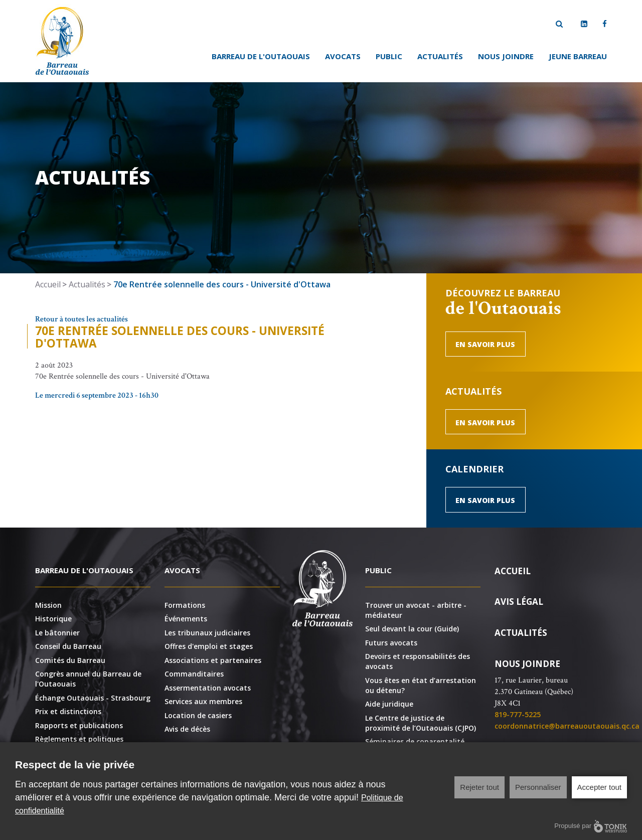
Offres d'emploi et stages (209, 646)
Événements (186, 619)
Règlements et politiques (79, 739)
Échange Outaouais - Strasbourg (93, 698)
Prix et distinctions (68, 711)
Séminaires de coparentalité (415, 741)
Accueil (48, 284)
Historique (53, 619)
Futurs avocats (391, 643)
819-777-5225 (518, 714)
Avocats (343, 56)
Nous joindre (506, 56)
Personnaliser (538, 787)
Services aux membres (203, 701)
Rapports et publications (79, 725)
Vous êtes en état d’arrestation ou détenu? (421, 685)
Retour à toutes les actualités (82, 319)
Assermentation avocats (208, 688)
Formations (185, 605)
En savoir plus (485, 344)
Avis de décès (187, 729)
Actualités (440, 56)
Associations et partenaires (213, 660)
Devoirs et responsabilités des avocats (418, 661)
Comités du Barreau (70, 660)
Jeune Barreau (578, 56)
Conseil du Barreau (68, 646)
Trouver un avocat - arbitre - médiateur (416, 610)
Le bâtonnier (57, 633)
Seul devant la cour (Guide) (412, 629)
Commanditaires (194, 674)
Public (389, 56)
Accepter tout (599, 787)
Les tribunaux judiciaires (207, 633)
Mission (48, 605)
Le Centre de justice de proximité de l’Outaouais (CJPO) (421, 723)
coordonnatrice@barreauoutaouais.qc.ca (567, 726)
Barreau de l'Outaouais (261, 56)
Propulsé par (591, 826)
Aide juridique (389, 704)
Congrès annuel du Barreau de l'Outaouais (88, 679)
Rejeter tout (479, 787)
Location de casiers (198, 715)
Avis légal (519, 602)
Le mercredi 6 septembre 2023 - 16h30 (97, 395)
